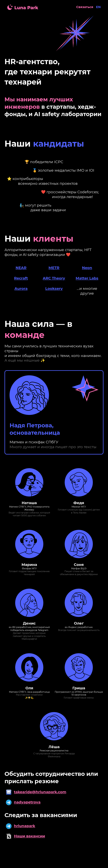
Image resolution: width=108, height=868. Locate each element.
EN (98, 7)
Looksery (54, 289)
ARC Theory (54, 278)
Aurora (21, 289)
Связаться (85, 7)
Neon (87, 268)
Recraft (21, 278)
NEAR (21, 268)
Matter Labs (87, 278)
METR (54, 268)
